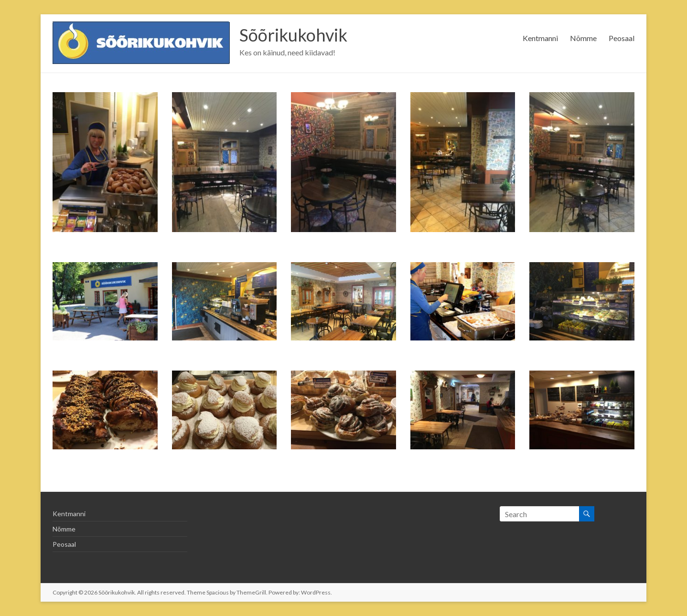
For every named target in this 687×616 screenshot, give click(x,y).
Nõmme (583, 38)
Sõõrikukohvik (293, 35)
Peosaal (622, 38)
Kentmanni (540, 38)
